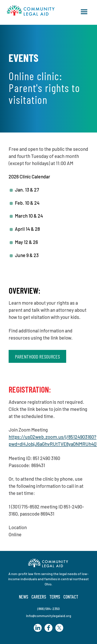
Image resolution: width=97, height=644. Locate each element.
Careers (39, 597)
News (24, 597)
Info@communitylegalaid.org (49, 616)
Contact (71, 597)
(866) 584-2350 (48, 609)
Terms (55, 597)
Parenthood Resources (37, 356)
